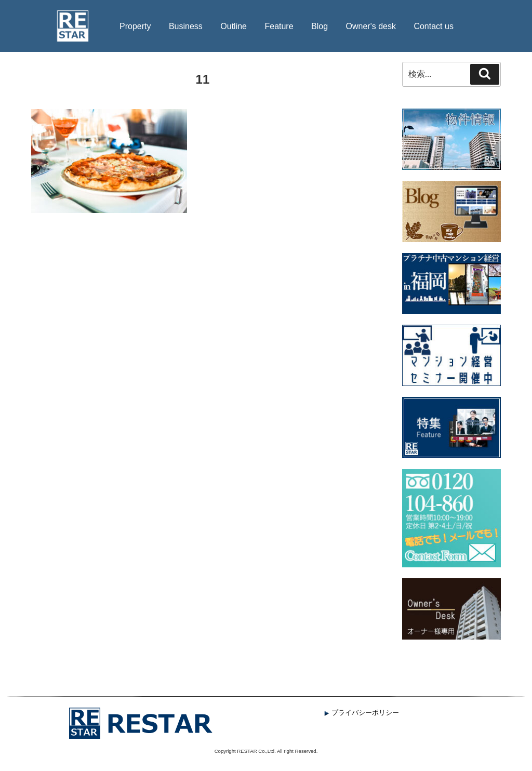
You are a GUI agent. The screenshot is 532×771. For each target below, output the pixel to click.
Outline (234, 26)
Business (186, 26)
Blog (320, 26)
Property (135, 26)
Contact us (433, 26)
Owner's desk (371, 26)
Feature (279, 26)
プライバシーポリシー (362, 713)
